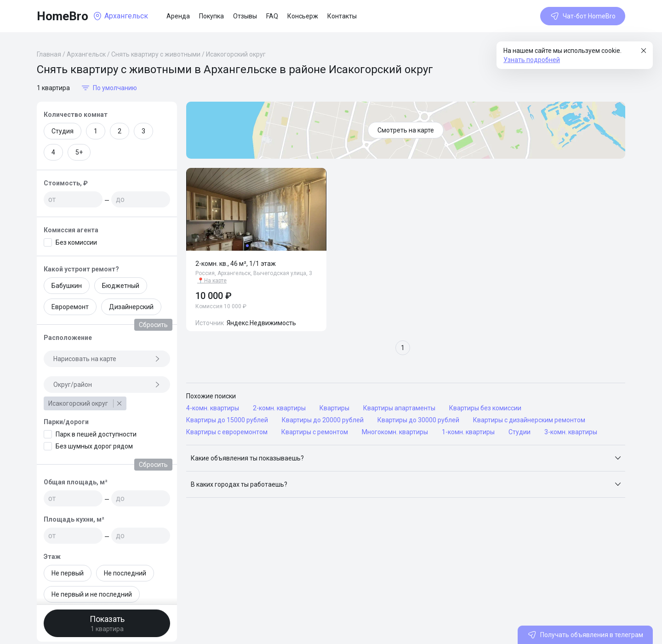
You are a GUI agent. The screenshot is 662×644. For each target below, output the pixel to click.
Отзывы (245, 16)
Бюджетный (121, 286)
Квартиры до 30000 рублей (418, 420)
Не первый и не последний (92, 594)
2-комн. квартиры (279, 408)
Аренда (178, 16)
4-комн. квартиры (213, 408)
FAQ (272, 16)
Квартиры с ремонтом (315, 432)
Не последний (125, 573)
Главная (49, 54)
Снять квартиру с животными (156, 54)
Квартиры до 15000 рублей (227, 420)
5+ (79, 152)
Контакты (342, 16)
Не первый (68, 573)
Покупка (211, 16)
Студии (519, 432)
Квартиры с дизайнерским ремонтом (529, 420)
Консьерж (303, 16)
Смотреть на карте (406, 130)
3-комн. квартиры (571, 432)
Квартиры (334, 408)
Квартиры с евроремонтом (227, 432)
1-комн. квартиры (468, 432)
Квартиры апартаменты (399, 408)
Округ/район (107, 385)
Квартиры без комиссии (485, 408)
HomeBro (63, 16)
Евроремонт (70, 307)
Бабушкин (67, 286)
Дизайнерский (131, 307)
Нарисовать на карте (107, 359)
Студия (63, 131)
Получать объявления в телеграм (585, 635)
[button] (406, 458)
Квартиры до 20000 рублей (323, 420)
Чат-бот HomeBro (583, 16)
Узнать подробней (532, 60)
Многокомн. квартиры (395, 432)
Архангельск (86, 54)
